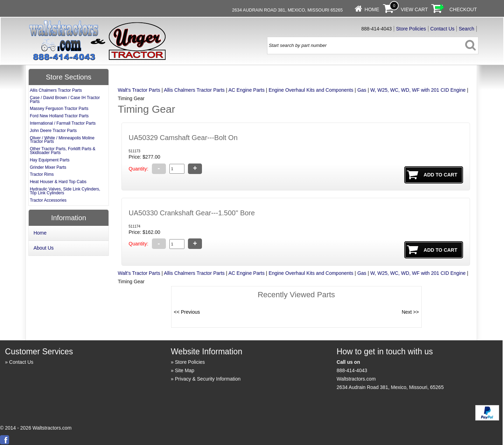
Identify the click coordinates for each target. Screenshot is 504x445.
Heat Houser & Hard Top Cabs (58, 182)
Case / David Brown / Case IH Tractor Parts (65, 100)
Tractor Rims (42, 174)
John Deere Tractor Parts (53, 131)
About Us (44, 248)
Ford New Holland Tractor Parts (59, 116)
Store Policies (411, 29)
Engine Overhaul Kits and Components (311, 90)
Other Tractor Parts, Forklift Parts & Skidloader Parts (62, 151)
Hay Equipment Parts (50, 160)
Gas (362, 90)
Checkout (463, 9)
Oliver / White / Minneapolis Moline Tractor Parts (62, 140)
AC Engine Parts (246, 90)
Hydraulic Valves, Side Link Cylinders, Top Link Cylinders (65, 191)
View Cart (414, 9)
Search (467, 29)
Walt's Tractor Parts (139, 90)
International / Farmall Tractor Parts (63, 123)
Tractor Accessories (48, 200)
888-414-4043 (352, 370)
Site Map (185, 370)
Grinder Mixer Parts (48, 167)
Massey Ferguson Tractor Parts (59, 109)
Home (372, 9)
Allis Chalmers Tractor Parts (194, 90)
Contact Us (442, 29)
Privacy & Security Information (208, 379)
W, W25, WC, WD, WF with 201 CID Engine (418, 90)
